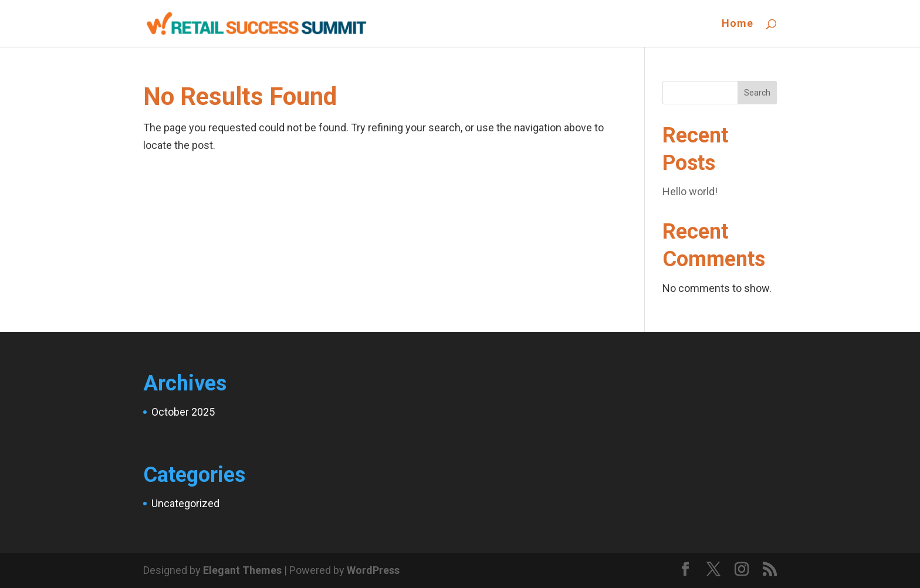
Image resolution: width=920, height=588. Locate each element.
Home (738, 24)
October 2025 (183, 412)
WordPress (373, 570)
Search (757, 93)
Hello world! (690, 191)
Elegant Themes (242, 570)
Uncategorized (185, 503)
